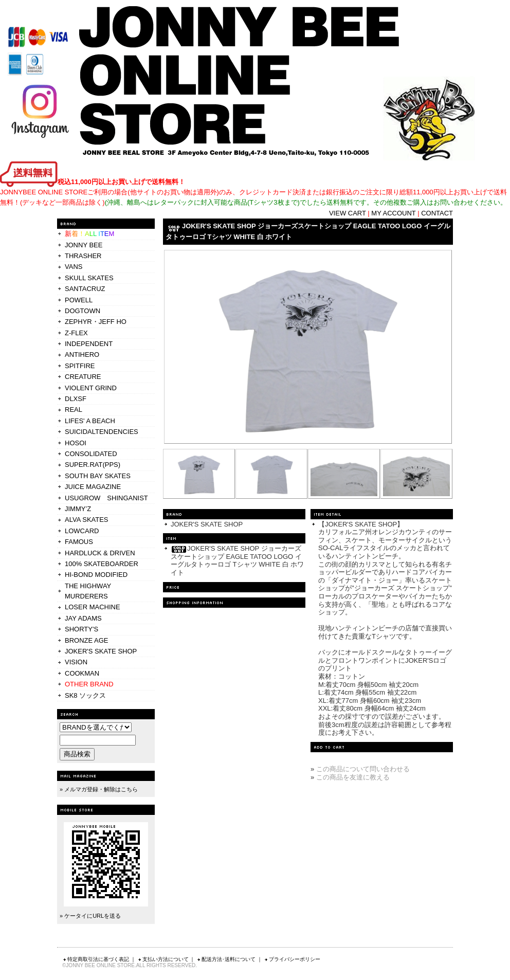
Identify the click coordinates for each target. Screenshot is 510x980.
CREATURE (83, 377)
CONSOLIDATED (91, 454)
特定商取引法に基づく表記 (96, 959)
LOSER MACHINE (93, 607)
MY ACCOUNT (393, 213)
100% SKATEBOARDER (102, 564)
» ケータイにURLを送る (90, 916)
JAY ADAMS (83, 618)
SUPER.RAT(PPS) (93, 465)
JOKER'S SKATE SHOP (101, 651)
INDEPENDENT (89, 344)
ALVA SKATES (87, 520)
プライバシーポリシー (292, 959)
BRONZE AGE (87, 640)
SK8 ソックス (85, 695)
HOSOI (76, 443)
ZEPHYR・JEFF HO (96, 322)
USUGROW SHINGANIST (106, 498)
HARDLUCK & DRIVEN (100, 553)
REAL (74, 410)
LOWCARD (82, 531)
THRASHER (83, 256)
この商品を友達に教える (353, 777)
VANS (74, 267)
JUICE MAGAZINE (93, 487)
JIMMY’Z (78, 509)
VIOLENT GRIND (91, 388)
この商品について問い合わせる (363, 769)
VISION (76, 662)
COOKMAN (82, 673)
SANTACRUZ (85, 289)
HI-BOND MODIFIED (96, 575)
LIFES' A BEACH (90, 421)
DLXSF (76, 399)
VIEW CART (348, 213)
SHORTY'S (81, 629)
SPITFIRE (80, 366)
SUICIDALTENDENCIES (102, 432)
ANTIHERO (82, 355)
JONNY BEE (84, 245)
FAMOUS (79, 542)
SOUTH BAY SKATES (98, 476)
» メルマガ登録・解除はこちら (99, 789)
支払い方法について (163, 959)
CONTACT (437, 213)
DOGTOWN (83, 311)
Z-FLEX (76, 333)
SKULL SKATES (89, 278)
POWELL (79, 300)
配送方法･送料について (226, 959)
